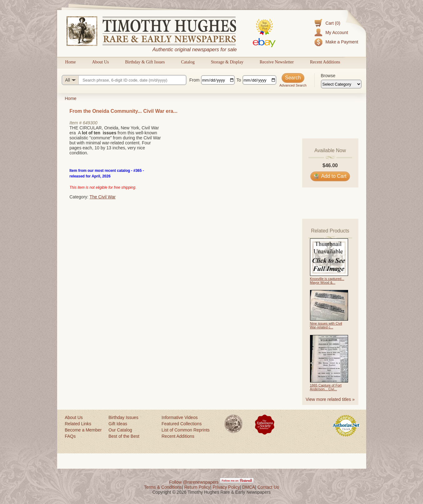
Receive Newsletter (277, 62)
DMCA (249, 487)
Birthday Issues (124, 417)
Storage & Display (227, 62)
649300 (90, 123)
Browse (328, 76)
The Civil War (103, 197)
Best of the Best (124, 436)
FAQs (70, 436)
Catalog (188, 62)
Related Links (78, 424)
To (239, 80)
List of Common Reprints (186, 430)
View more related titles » (330, 399)
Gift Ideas (118, 424)
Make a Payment (342, 42)
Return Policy (197, 487)
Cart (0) (333, 23)
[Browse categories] (341, 84)
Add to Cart (330, 176)
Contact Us (268, 487)
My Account (337, 32)
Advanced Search (293, 85)
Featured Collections (182, 424)
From (195, 80)
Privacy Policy (226, 487)
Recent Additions (325, 62)
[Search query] (124, 80)
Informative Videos (180, 417)
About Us (101, 62)
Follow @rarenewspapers (194, 482)
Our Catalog (120, 430)
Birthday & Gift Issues (145, 62)
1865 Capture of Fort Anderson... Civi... (326, 387)
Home (71, 62)
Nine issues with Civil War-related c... (326, 325)
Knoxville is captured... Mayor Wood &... (327, 281)
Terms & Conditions (163, 487)
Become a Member (83, 430)
